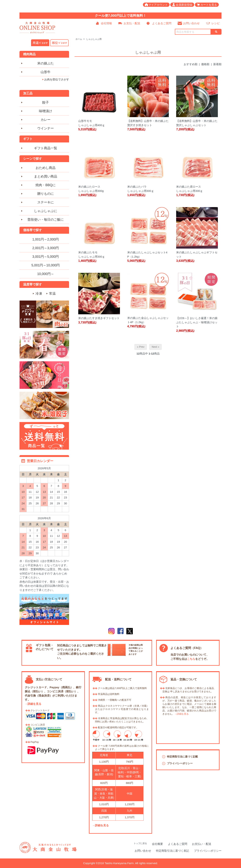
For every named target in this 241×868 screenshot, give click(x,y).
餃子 (46, 102)
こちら (191, 659)
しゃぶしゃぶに (46, 211)
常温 (52, 294)
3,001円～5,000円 (46, 257)
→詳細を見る (33, 704)
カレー (46, 120)
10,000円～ (45, 274)
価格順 (205, 64)
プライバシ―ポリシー (208, 851)
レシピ (216, 23)
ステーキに (46, 202)
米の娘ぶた (46, 63)
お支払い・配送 (202, 844)
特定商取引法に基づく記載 (182, 757)
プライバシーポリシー (180, 763)
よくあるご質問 (162, 23)
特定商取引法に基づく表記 (172, 851)
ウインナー (46, 128)
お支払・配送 (132, 23)
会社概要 (157, 844)
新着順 (217, 64)
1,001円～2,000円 (46, 239)
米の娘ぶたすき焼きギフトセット (99, 318)
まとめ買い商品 (46, 176)
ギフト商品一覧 (46, 148)
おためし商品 (46, 168)
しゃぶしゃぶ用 (94, 39)
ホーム (79, 39)
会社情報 (106, 23)
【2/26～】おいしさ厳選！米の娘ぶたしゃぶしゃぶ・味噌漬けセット (197, 322)
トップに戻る (140, 843)
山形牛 (46, 72)
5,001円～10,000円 (46, 265)
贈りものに (46, 194)
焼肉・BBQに (46, 185)
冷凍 (39, 294)
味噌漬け (46, 111)
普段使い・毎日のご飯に (46, 220)
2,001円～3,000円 (46, 248)
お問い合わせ (191, 23)
